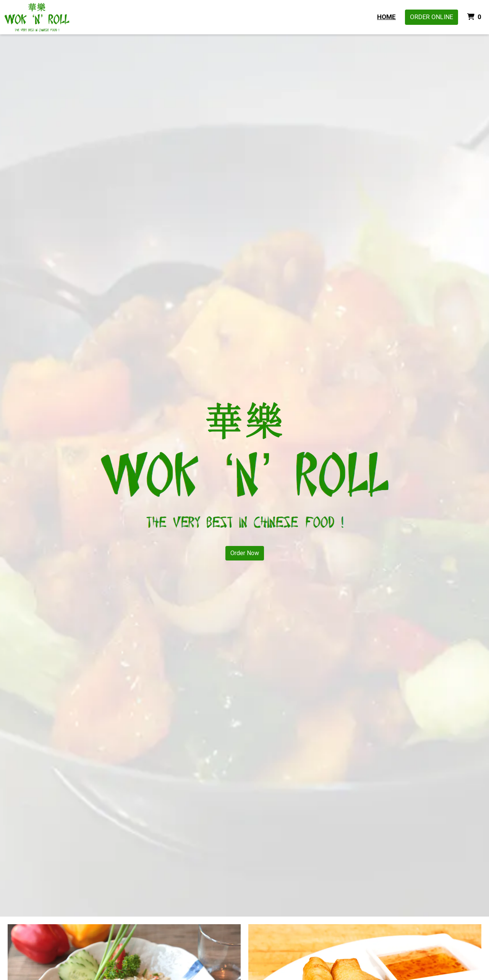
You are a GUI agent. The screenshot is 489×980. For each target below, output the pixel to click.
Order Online (432, 17)
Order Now (245, 553)
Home (386, 17)
